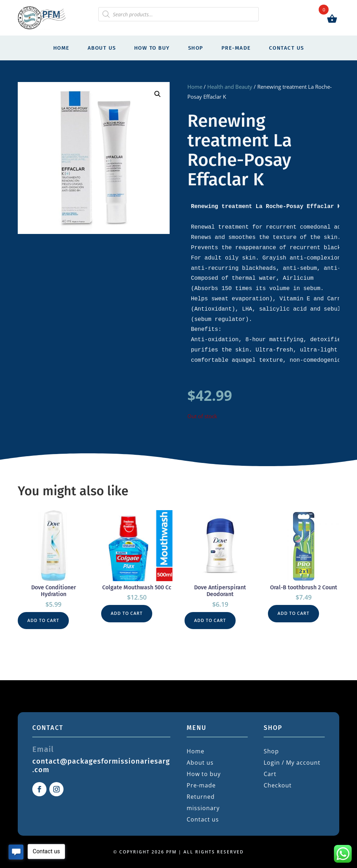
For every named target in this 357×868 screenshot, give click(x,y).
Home (61, 48)
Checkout (278, 785)
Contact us (287, 48)
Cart (270, 774)
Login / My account (292, 763)
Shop (196, 48)
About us (102, 48)
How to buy (152, 48)
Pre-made (236, 48)
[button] (158, 94)
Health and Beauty (230, 87)
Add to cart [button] (43, 620)
